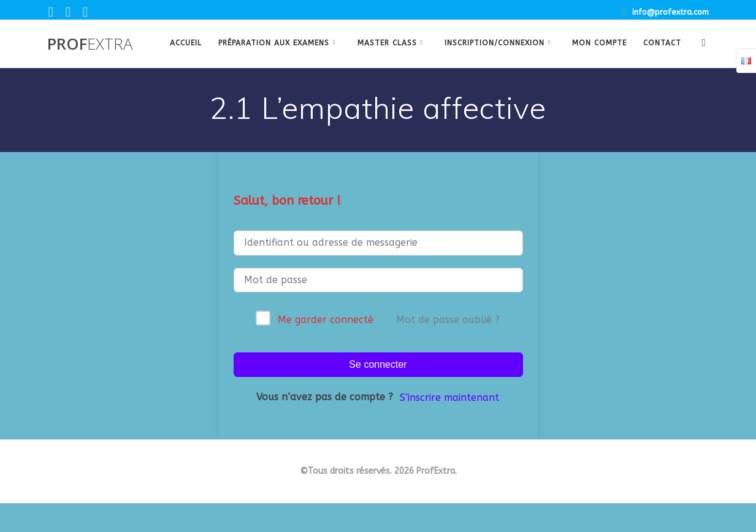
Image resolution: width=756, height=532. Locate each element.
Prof (90, 44)
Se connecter (378, 364)
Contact (662, 43)
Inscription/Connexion (494, 43)
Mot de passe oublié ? (448, 320)
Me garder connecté (326, 320)
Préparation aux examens (274, 43)
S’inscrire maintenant (449, 397)
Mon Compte (599, 43)
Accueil (186, 43)
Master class (387, 43)
